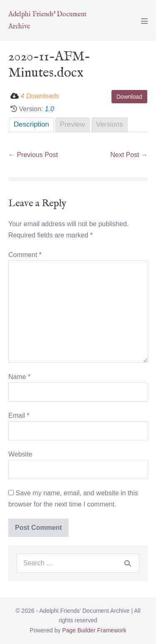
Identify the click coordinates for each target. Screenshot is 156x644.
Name (19, 377)
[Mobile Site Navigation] (144, 21)
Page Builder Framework (94, 630)
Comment (25, 255)
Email (19, 416)
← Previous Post (33, 155)
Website (20, 454)
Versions (110, 124)
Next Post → (129, 155)
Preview (72, 124)
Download (129, 97)
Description (31, 124)
